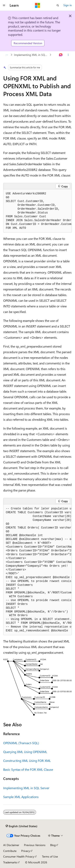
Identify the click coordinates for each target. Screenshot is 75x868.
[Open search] (58, 5)
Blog (53, 845)
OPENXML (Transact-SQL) (21, 743)
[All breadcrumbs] (7, 55)
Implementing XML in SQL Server (31, 55)
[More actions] (68, 55)
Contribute (10, 851)
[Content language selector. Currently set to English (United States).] (21, 826)
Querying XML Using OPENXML (25, 752)
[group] (37, 211)
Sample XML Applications (21, 797)
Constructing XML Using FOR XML (27, 761)
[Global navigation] (4, 5)
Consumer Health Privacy (19, 856)
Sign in (68, 5)
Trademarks (10, 862)
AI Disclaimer (11, 845)
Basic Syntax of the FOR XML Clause (28, 769)
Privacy (26, 851)
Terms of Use (50, 856)
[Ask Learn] (61, 55)
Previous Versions (35, 845)
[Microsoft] (38, 5)
